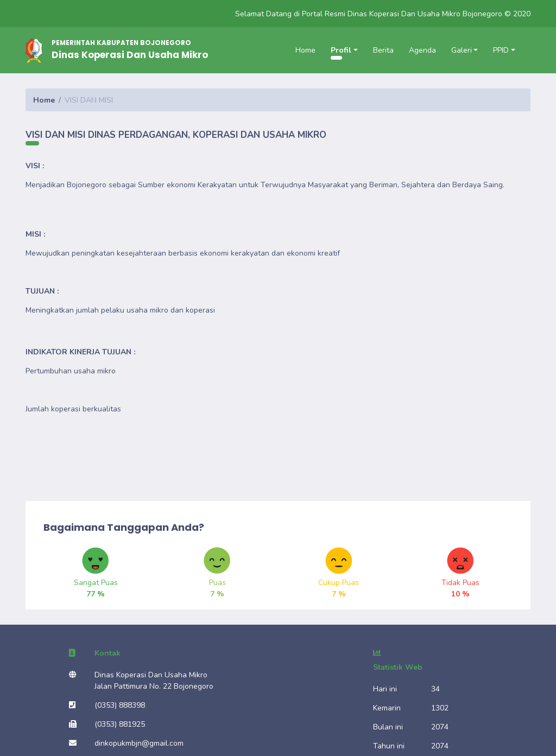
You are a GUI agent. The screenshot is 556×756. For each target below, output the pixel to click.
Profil (341, 50)
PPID (501, 50)
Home (305, 50)
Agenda (422, 50)
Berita (383, 50)
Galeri (462, 50)
